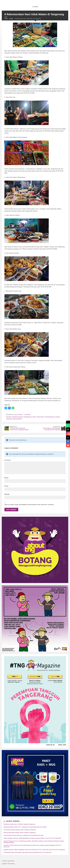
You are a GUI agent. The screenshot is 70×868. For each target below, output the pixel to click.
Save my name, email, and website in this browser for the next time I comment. (29, 505)
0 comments (27, 415)
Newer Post (13, 427)
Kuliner (21, 415)
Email (7, 486)
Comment (8, 460)
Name (7, 478)
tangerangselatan (17, 419)
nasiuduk (57, 417)
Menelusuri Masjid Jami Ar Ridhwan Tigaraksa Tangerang (19, 824)
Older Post (57, 427)
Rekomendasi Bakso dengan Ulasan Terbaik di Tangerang (19, 833)
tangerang (9, 419)
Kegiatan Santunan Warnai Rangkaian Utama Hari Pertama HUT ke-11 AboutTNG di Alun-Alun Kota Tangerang (34, 850)
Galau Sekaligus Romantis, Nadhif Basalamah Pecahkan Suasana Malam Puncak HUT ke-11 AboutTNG (32, 838)
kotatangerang (28, 417)
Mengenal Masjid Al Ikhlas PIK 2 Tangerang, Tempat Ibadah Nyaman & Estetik (25, 827)
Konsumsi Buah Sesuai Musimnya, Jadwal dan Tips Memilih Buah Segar (24, 835)
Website (7, 494)
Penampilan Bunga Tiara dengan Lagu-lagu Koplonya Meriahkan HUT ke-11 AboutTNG (28, 852)
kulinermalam (40, 417)
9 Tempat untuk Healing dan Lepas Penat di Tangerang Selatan (19, 429)
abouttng (9, 417)
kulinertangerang (49, 417)
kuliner (34, 417)
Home (6, 19)
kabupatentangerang (17, 417)
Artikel (11, 19)
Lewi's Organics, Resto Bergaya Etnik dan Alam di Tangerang (51, 429)
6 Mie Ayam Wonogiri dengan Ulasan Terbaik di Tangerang (20, 830)
